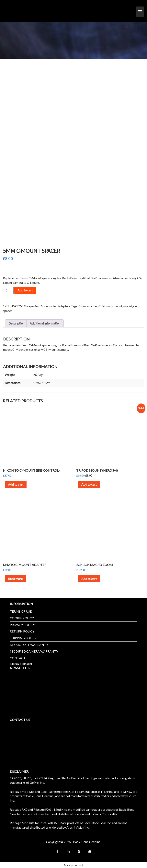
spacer (7, 311)
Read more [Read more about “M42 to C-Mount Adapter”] (15, 579)
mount (128, 306)
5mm (82, 306)
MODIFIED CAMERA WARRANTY (34, 651)
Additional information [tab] (45, 323)
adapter (92, 306)
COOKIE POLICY (22, 618)
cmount (117, 306)
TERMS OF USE (21, 611)
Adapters (64, 306)
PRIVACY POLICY (22, 625)
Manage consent (21, 664)
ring (136, 306)
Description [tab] (16, 323)
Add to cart (25, 290)
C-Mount (105, 306)
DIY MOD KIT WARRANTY (29, 645)
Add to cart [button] (16, 484)
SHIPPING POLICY (23, 638)
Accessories (48, 306)
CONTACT (18, 658)
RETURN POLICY (22, 631)
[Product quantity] (8, 290)
